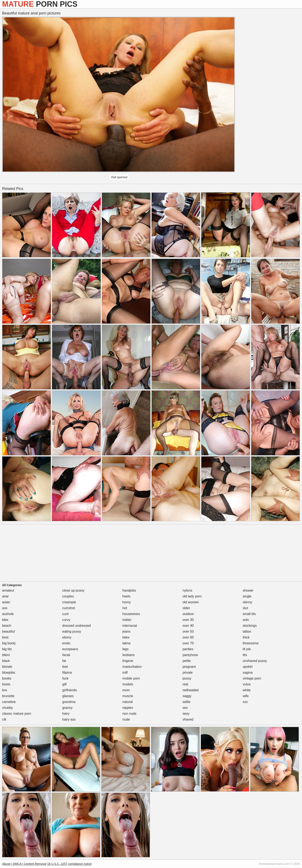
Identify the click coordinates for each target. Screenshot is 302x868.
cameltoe (9, 702)
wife (246, 696)
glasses (68, 696)
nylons (187, 590)
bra (5, 690)
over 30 (188, 620)
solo (246, 620)
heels (126, 596)
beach (7, 626)
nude (126, 719)
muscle (128, 696)
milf (125, 673)
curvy (66, 620)
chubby (8, 708)
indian (127, 620)
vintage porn (252, 678)
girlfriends (70, 690)
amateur (8, 590)
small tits (249, 614)
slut (245, 608)
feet (65, 667)
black (6, 661)
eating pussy (72, 631)
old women (191, 602)
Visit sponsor (119, 177)
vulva (247, 684)
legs (126, 649)
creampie (69, 602)
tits (245, 655)
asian (6, 602)
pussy (187, 678)
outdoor (188, 614)
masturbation (132, 667)
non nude (130, 714)
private (187, 673)
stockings (250, 626)
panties (188, 649)
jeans (126, 631)
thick (246, 637)
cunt (65, 614)
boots (6, 684)
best (5, 637)
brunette (8, 696)
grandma (69, 702)
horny (127, 602)
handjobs (129, 590)
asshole (8, 614)
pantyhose (190, 655)
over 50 (188, 631)
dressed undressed (77, 626)
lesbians (129, 655)
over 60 (188, 637)
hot (125, 608)
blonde (7, 667)
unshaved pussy (255, 661)
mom (126, 690)
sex (185, 708)
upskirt (248, 667)
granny (67, 708)
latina (126, 643)
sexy (186, 714)
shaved (188, 719)
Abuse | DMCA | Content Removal (24, 864)
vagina (248, 673)
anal (5, 596)
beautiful (8, 631)
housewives (131, 614)
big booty (9, 643)
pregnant (189, 667)
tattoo (247, 631)
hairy (66, 714)
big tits (7, 649)
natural (128, 702)
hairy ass (69, 719)
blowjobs (9, 673)
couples (68, 596)
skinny (247, 602)
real (185, 684)
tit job (247, 649)
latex (126, 637)
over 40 (188, 626)
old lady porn (192, 596)
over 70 (188, 643)
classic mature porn (17, 714)
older (186, 608)
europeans (70, 649)
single (247, 596)
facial (66, 655)
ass (5, 608)
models (128, 684)
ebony (67, 637)
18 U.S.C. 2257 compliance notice (69, 864)
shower (248, 590)
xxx (245, 702)
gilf (64, 684)
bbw (5, 620)
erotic (66, 643)
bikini (6, 655)
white (247, 690)
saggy (187, 696)
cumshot (69, 608)
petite (187, 661)
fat (64, 661)
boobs (7, 678)
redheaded (191, 690)
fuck (65, 678)
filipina (67, 673)
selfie (186, 702)
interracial (130, 626)
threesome (251, 643)
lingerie (128, 661)
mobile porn (131, 678)
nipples (128, 708)
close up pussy (73, 590)
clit (4, 719)
